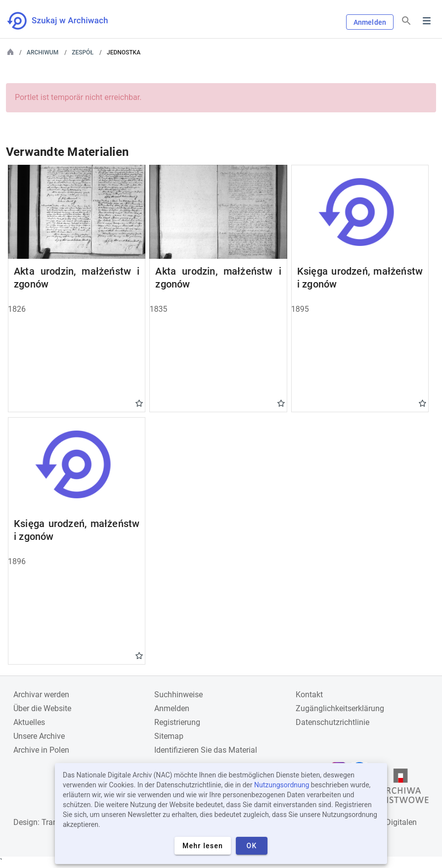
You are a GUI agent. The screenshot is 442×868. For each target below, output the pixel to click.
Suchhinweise (178, 695)
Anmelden (370, 22)
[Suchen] (406, 21)
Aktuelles (29, 722)
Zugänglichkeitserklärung (340, 708)
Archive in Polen (41, 750)
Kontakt (309, 695)
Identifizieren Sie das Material (206, 750)
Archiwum (43, 52)
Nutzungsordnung (282, 785)
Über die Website (42, 708)
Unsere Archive (39, 736)
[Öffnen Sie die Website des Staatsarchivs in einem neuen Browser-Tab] (400, 788)
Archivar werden (41, 695)
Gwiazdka (139, 403)
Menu (427, 21)
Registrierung (177, 722)
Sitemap (169, 736)
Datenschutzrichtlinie (332, 722)
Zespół (83, 52)
